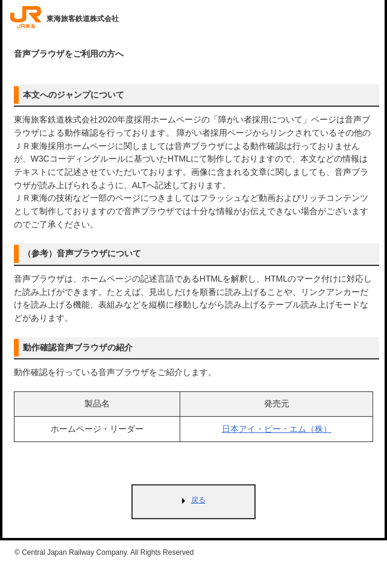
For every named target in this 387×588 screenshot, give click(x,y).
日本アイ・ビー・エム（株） (277, 429)
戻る (198, 500)
